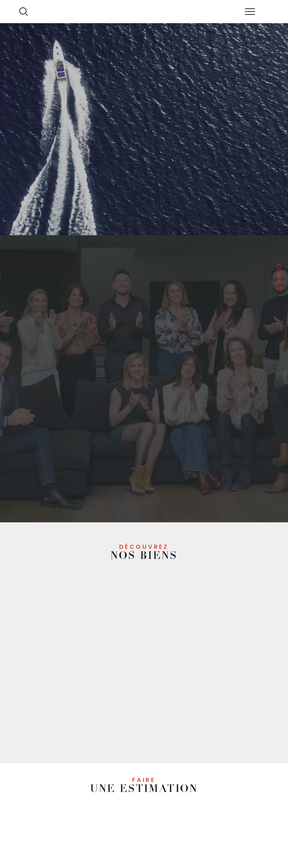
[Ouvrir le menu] (250, 12)
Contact (279, 277)
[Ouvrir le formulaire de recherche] (24, 12)
